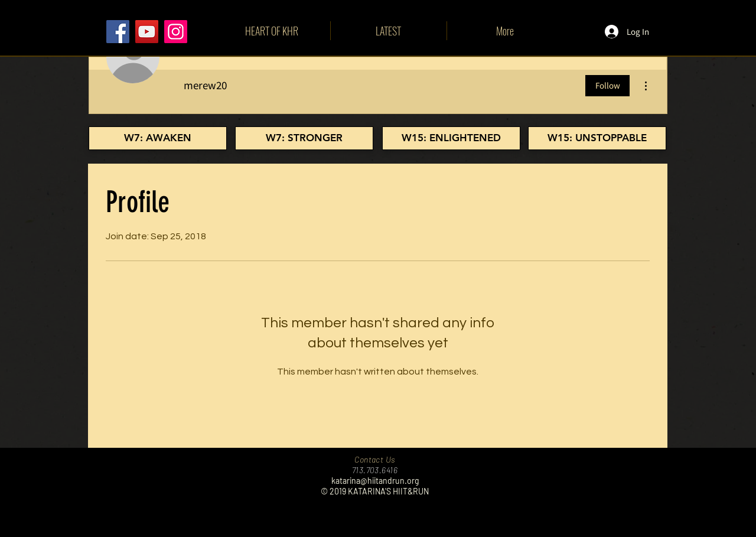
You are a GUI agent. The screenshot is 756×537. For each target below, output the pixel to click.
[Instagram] (176, 32)
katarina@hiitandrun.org (375, 481)
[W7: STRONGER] (304, 138)
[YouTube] (147, 32)
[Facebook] (118, 32)
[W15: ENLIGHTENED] (451, 138)
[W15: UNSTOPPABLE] (597, 138)
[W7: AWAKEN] (158, 138)
